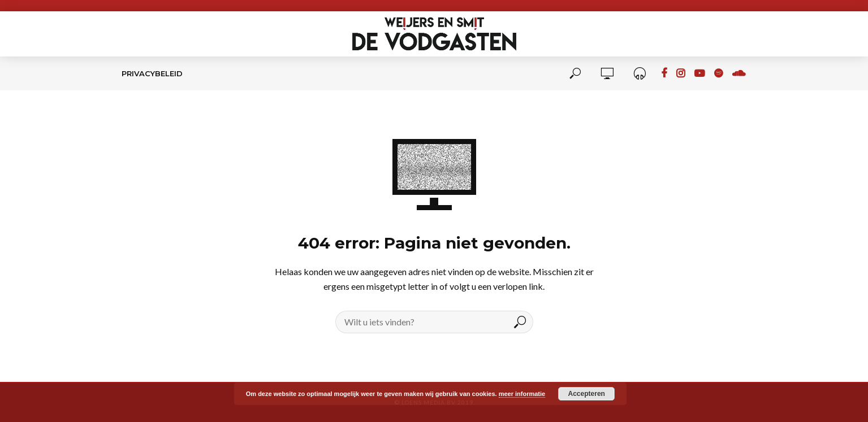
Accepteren (587, 394)
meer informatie (522, 394)
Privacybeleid (152, 73)
